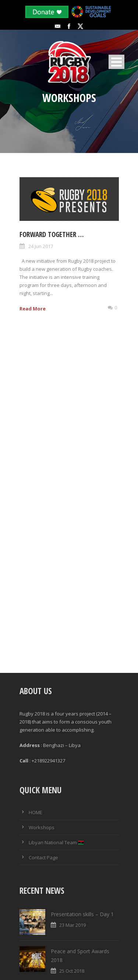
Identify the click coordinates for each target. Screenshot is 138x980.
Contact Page (43, 856)
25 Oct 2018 (72, 969)
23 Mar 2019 (72, 923)
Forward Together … (52, 234)
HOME (36, 811)
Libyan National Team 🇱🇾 (56, 841)
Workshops (42, 826)
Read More (33, 309)
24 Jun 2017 (41, 246)
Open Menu (116, 62)
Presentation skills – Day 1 (82, 913)
